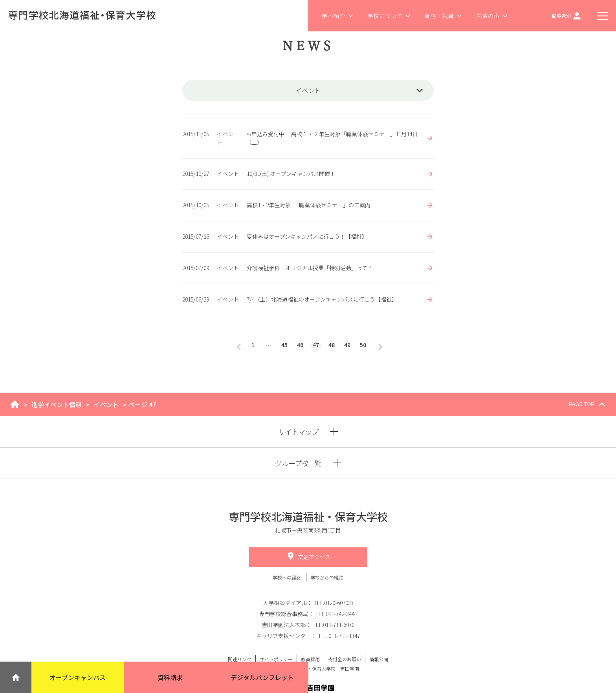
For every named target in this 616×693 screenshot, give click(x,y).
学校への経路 (287, 577)
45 (284, 345)
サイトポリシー (276, 659)
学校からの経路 (327, 577)
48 (332, 345)
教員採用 (310, 659)
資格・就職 (444, 16)
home (15, 404)
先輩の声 (492, 16)
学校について (389, 16)
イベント (106, 404)
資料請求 (170, 677)
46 (300, 345)
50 (363, 345)
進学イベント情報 (57, 404)
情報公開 (379, 659)
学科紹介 (338, 16)
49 (347, 345)
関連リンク (240, 659)
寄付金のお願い (345, 659)
